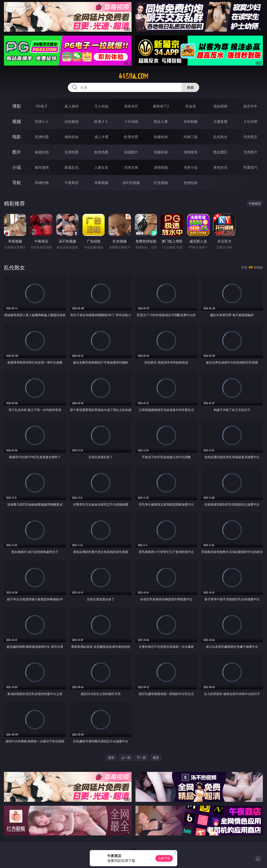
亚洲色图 (72, 152)
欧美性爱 (131, 137)
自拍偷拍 (72, 121)
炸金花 (191, 106)
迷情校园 (161, 167)
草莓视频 (101, 183)
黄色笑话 (220, 167)
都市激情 (42, 167)
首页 (111, 758)
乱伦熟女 (220, 137)
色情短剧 (191, 183)
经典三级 (191, 137)
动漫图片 (131, 152)
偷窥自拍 (42, 152)
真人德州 (72, 106)
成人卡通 (101, 137)
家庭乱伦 (72, 167)
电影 (17, 137)
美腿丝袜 (161, 152)
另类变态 (250, 137)
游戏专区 (131, 106)
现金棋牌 (220, 106)
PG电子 (42, 106)
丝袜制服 (191, 121)
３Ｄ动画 (131, 121)
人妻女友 (101, 167)
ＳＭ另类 (250, 121)
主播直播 (220, 121)
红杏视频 (161, 183)
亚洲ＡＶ (42, 121)
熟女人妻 (161, 121)
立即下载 (164, 858)
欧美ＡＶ (101, 121)
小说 (17, 167)
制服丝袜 (161, 137)
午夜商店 (72, 183)
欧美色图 (101, 152)
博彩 (17, 106)
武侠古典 (131, 167)
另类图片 (250, 152)
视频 (17, 121)
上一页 (126, 758)
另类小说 (191, 167)
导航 (17, 183)
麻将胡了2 (161, 106)
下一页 (141, 758)
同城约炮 (42, 183)
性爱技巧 (250, 167)
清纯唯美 (191, 152)
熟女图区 (220, 152)
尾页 (156, 758)
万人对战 (101, 106)
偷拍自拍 (72, 137)
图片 (17, 152)
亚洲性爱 (42, 137)
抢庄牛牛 (250, 106)
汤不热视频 (131, 183)
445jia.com (133, 76)
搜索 (190, 87)
